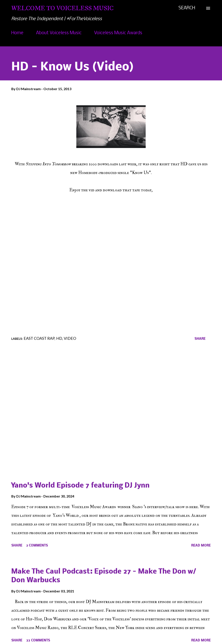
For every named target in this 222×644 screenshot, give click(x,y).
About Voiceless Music (59, 33)
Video (70, 338)
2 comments (37, 546)
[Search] (187, 8)
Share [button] (200, 339)
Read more (201, 546)
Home (17, 33)
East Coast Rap (39, 338)
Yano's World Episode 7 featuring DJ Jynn (80, 486)
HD (59, 338)
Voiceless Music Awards (118, 33)
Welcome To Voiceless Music (62, 8)
